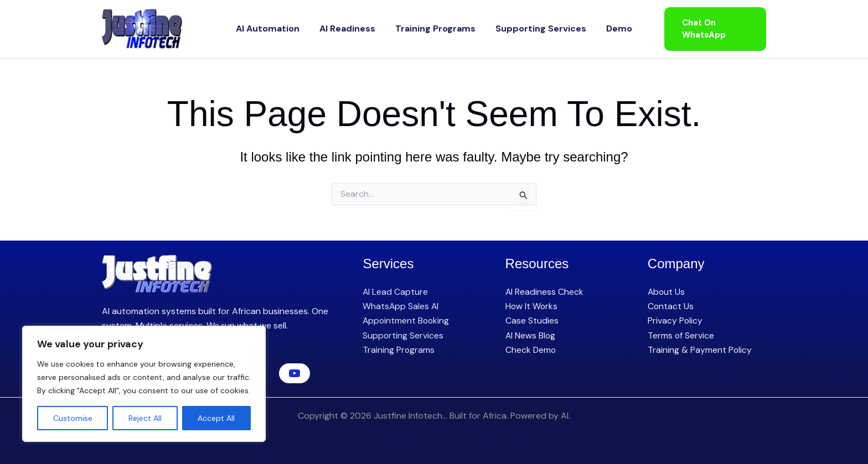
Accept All (216, 418)
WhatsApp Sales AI (401, 306)
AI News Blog (531, 335)
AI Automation (290, 28)
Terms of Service (681, 335)
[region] (144, 384)
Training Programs (435, 28)
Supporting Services (530, 28)
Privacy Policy (675, 320)
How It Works (532, 306)
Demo (597, 28)
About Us (667, 292)
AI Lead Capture (396, 292)
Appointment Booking (407, 320)
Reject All (145, 418)
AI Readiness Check (545, 292)
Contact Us (671, 306)
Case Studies (532, 320)
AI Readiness (358, 28)
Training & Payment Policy (700, 350)
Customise (73, 418)
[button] (709, 29)
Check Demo (531, 350)
